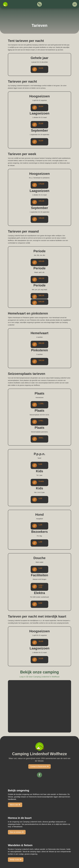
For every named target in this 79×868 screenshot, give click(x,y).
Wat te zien (14, 805)
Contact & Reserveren (38, 766)
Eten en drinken (16, 832)
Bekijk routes (15, 860)
